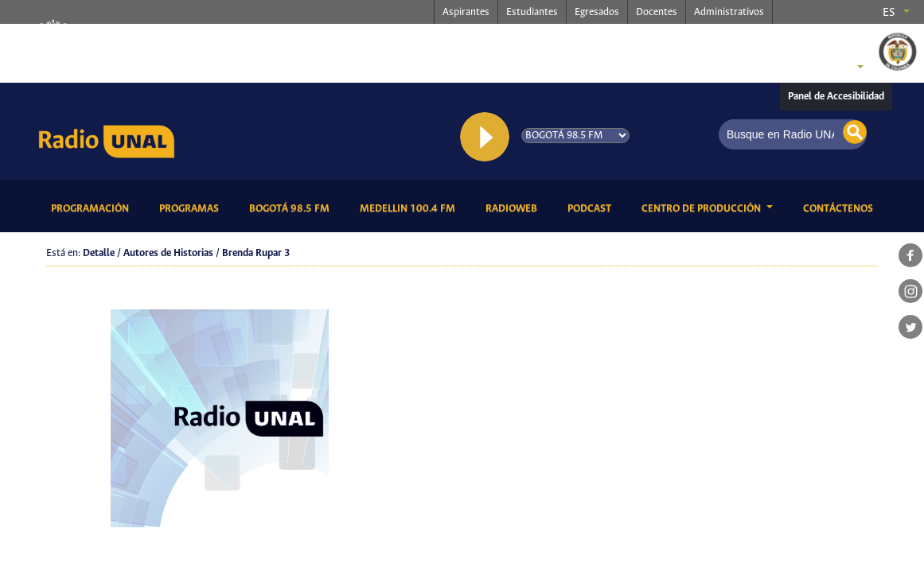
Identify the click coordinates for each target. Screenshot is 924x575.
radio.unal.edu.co (281, 41)
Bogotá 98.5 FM (292, 208)
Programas (192, 208)
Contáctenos (841, 208)
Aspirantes (466, 12)
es (889, 13)
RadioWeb (514, 208)
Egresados (597, 12)
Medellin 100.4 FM (410, 208)
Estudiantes (532, 12)
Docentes (657, 12)
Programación (93, 208)
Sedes (833, 68)
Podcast (592, 208)
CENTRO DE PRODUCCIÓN (702, 209)
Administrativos (729, 12)
